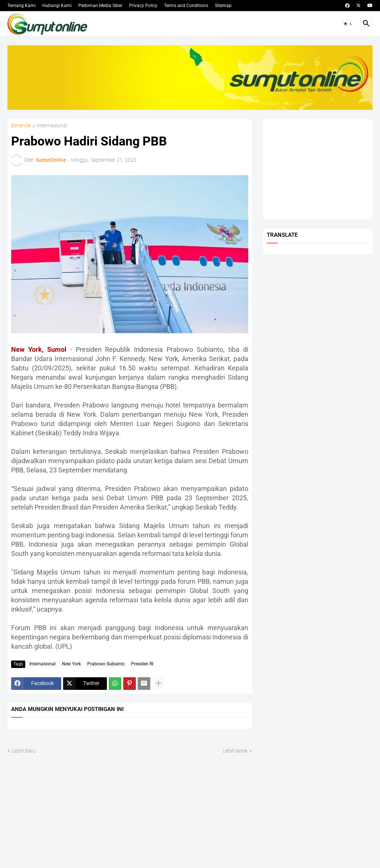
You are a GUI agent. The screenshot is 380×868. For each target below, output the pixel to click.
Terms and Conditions (186, 6)
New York (71, 664)
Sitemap (223, 6)
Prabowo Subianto (106, 664)
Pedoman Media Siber (100, 6)
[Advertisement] (318, 169)
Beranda (21, 126)
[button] (348, 24)
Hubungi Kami (57, 6)
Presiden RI (142, 664)
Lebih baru (24, 751)
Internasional (52, 126)
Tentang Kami (22, 6)
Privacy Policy (143, 6)
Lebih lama (235, 751)
